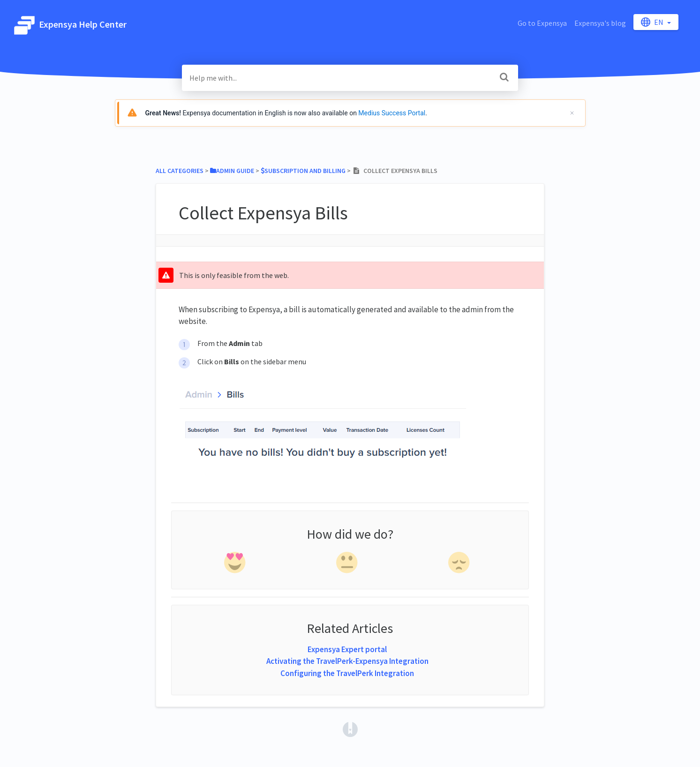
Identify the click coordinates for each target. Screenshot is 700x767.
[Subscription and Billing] (303, 171)
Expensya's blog (600, 23)
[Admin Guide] (232, 171)
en (653, 22)
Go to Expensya (542, 23)
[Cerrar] (572, 113)
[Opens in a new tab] (350, 729)
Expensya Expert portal (347, 649)
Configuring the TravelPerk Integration (347, 673)
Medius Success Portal (392, 113)
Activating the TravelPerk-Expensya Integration (347, 661)
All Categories (180, 171)
